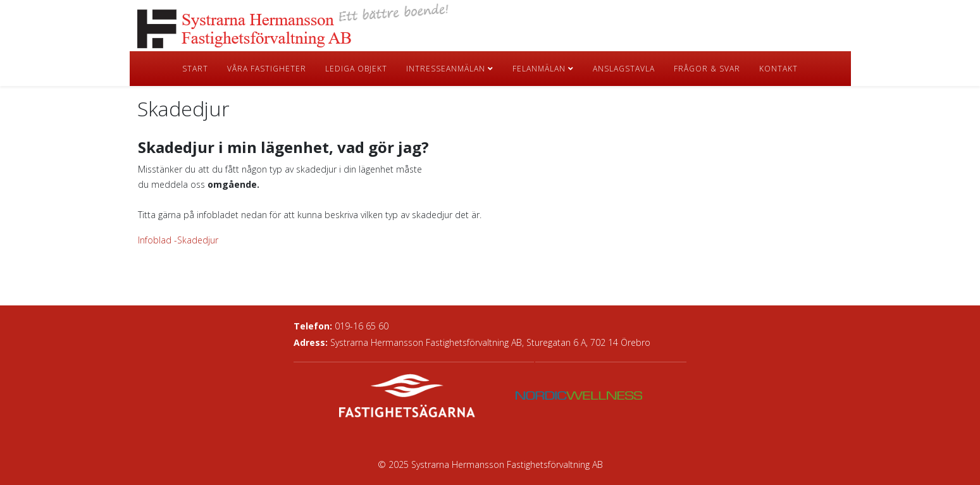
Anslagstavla (624, 69)
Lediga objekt (356, 69)
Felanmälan (539, 69)
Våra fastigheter (267, 69)
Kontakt (778, 69)
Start (195, 69)
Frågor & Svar (707, 69)
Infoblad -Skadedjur (178, 240)
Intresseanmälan (446, 69)
